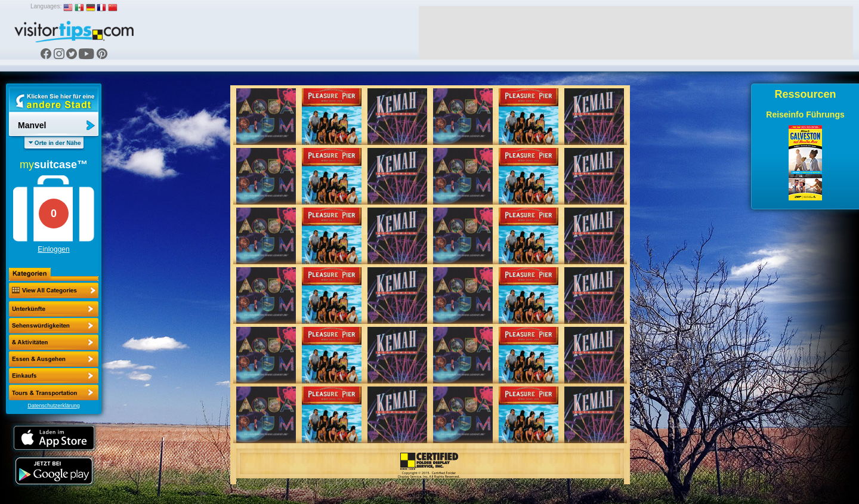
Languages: (46, 6)
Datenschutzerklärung (54, 406)
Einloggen (53, 249)
